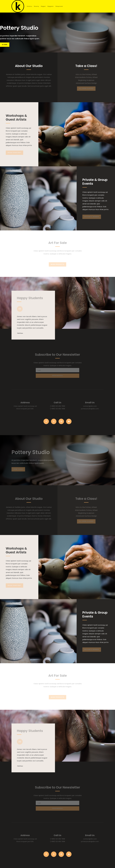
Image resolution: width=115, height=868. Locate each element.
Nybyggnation (50, 6)
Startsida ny (29, 6)
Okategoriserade (59, 6)
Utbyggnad (43, 6)
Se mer (5, 45)
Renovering (36, 6)
